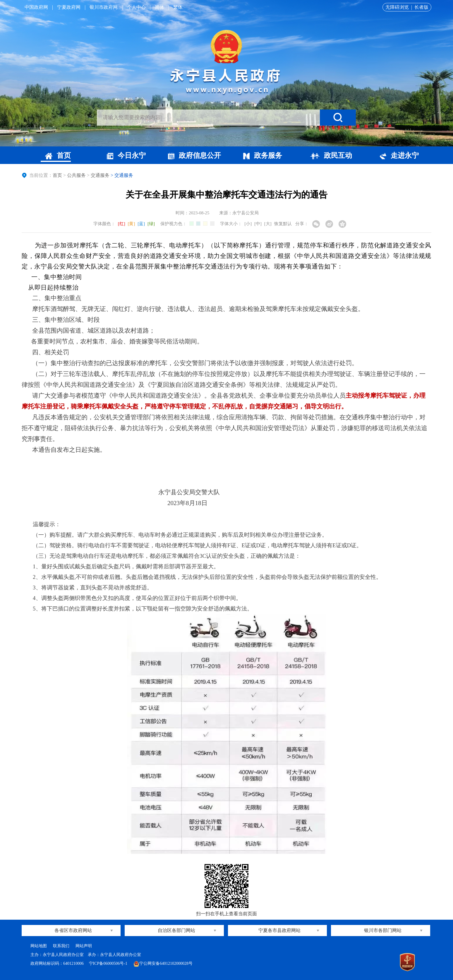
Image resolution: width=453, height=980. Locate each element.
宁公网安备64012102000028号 (163, 963)
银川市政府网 (104, 7)
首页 (58, 155)
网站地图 (39, 946)
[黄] (132, 224)
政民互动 (331, 155)
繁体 (178, 7)
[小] (248, 224)
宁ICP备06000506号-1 (109, 963)
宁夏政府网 (69, 7)
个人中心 (136, 7)
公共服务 (76, 175)
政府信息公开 (194, 155)
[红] (122, 224)
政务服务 (263, 155)
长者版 (421, 7)
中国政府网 (36, 7)
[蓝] (141, 224)
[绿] (151, 224)
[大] (268, 224)
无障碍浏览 (397, 7)
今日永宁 (126, 155)
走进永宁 (399, 155)
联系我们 (61, 946)
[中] (258, 224)
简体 (159, 7)
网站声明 (84, 946)
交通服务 (100, 175)
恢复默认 (283, 224)
